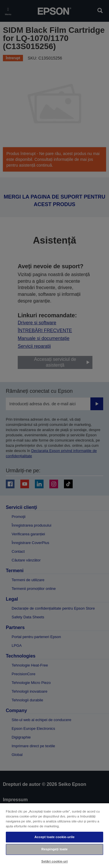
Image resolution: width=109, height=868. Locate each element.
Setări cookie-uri (54, 861)
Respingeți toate (54, 849)
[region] (54, 835)
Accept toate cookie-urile (54, 837)
